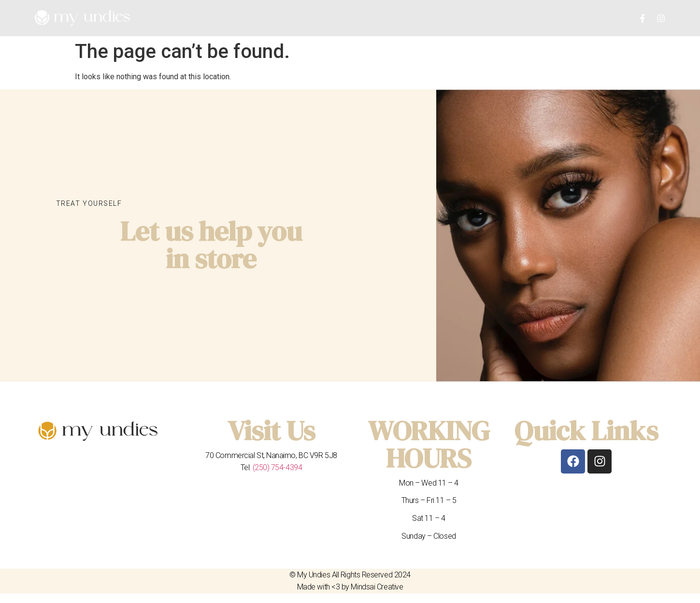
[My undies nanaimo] (568, 236)
